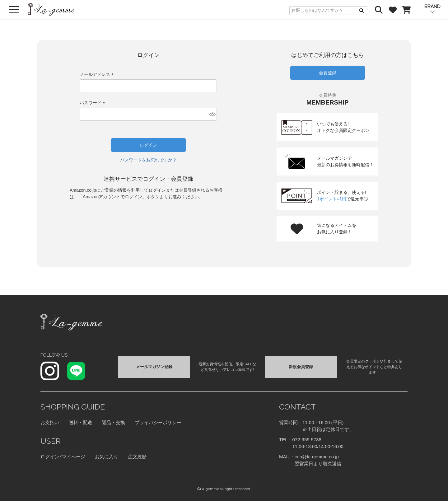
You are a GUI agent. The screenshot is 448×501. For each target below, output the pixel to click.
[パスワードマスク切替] (212, 114)
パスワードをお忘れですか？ (148, 160)
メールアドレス (98, 74)
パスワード (93, 103)
